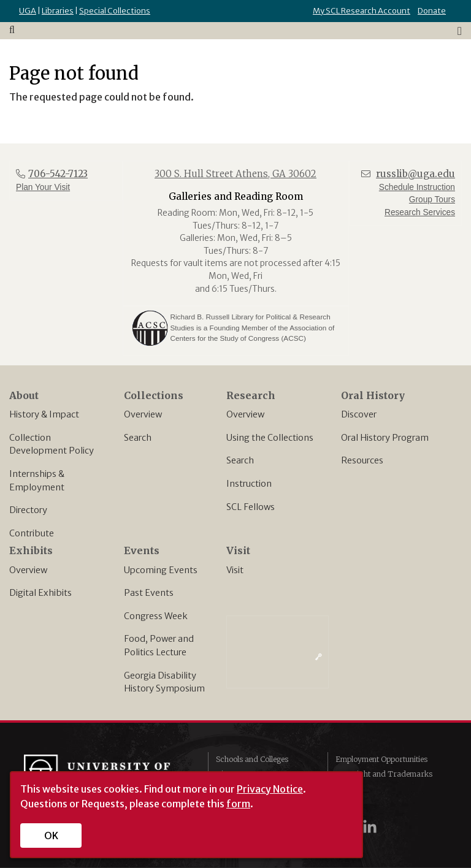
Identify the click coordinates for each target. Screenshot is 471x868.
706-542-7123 (58, 174)
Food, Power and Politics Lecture (159, 645)
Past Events (149, 593)
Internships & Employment (37, 481)
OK (51, 836)
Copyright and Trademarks (384, 774)
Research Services (420, 212)
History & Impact (44, 414)
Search (138, 438)
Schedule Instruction (417, 187)
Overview (143, 414)
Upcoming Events (161, 570)
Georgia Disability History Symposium (164, 682)
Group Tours (432, 200)
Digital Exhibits (40, 593)
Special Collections (115, 11)
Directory (28, 510)
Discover (359, 414)
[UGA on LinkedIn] (370, 827)
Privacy (349, 789)
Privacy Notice (270, 789)
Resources (362, 460)
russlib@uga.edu (415, 174)
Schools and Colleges (252, 759)
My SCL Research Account (362, 11)
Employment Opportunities (381, 759)
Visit (235, 570)
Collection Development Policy (52, 444)
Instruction (249, 484)
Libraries (58, 11)
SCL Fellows (251, 507)
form (238, 804)
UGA (28, 11)
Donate (432, 11)
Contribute (32, 533)
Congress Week (156, 616)
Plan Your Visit (43, 187)
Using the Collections (270, 438)
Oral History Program (385, 438)
